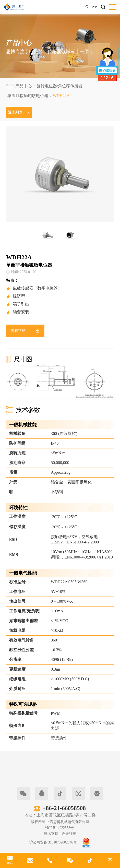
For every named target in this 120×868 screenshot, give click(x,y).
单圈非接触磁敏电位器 (28, 96)
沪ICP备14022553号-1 (60, 828)
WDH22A (61, 96)
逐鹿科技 (69, 834)
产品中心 (23, 86)
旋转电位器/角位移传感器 (59, 86)
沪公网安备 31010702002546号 (53, 842)
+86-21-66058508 (64, 808)
